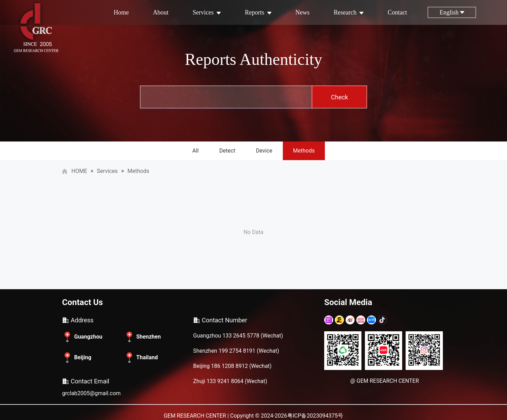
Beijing (77, 358)
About (161, 12)
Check (340, 97)
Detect (227, 151)
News (303, 12)
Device (264, 151)
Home (121, 12)
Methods (304, 151)
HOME (79, 171)
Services (207, 12)
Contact (397, 12)
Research (349, 12)
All (196, 151)
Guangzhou (82, 337)
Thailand (141, 358)
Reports (258, 12)
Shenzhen (142, 337)
